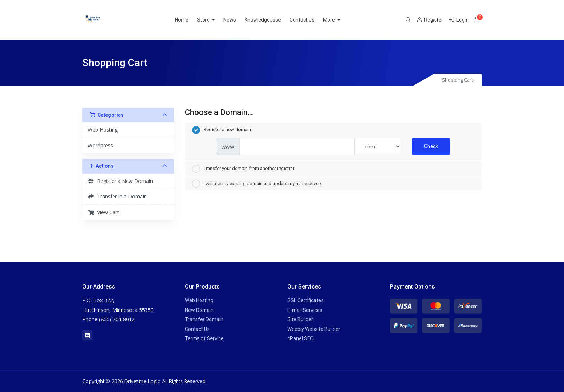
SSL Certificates (306, 300)
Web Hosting (103, 130)
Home (190, 20)
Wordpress (100, 145)
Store (212, 20)
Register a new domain (222, 130)
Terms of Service (204, 338)
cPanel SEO (301, 338)
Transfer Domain (204, 319)
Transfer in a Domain (117, 196)
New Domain (199, 310)
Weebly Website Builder (314, 329)
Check (431, 146)
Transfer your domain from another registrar (243, 169)
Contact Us (311, 20)
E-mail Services (305, 310)
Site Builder (300, 319)
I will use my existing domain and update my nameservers (257, 184)
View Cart (103, 212)
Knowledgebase (271, 20)
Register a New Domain (120, 181)
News (238, 20)
